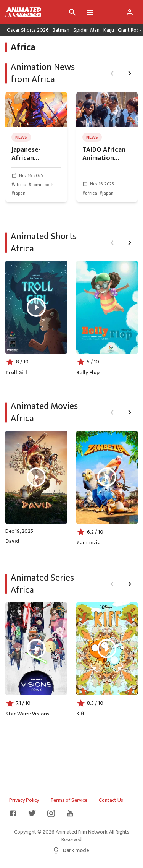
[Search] (72, 12)
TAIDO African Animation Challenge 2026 (105, 154)
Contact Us (111, 800)
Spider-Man (86, 30)
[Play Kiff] (107, 649)
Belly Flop (88, 373)
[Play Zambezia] (107, 477)
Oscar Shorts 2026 (28, 30)
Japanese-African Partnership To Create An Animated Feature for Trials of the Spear (34, 154)
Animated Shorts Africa (44, 243)
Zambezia (88, 543)
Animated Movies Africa (44, 412)
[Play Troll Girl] (36, 307)
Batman (61, 30)
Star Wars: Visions (27, 714)
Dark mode (71, 850)
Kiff (80, 714)
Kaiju (109, 30)
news (21, 137)
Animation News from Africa (43, 73)
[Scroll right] (140, 30)
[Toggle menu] (90, 12)
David (12, 541)
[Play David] (36, 477)
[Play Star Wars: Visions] (36, 649)
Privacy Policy (24, 800)
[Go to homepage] (21, 12)
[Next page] (130, 73)
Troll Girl (16, 373)
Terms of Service (69, 800)
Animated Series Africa (42, 584)
